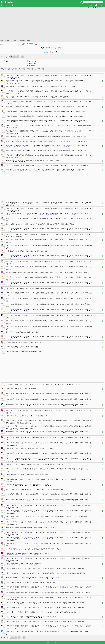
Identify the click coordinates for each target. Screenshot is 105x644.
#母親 (9, 69)
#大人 (35, 69)
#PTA (46, 52)
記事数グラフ (61, 48)
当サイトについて (53, 642)
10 (22, 57)
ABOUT (91, 5)
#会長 (12, 69)
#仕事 (43, 69)
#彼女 (16, 69)
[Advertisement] (52, 24)
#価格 (29, 69)
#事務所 (25, 44)
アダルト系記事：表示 (96, 8)
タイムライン (38, 44)
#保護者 (24, 69)
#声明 (31, 44)
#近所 (39, 69)
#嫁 (32, 69)
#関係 (20, 69)
